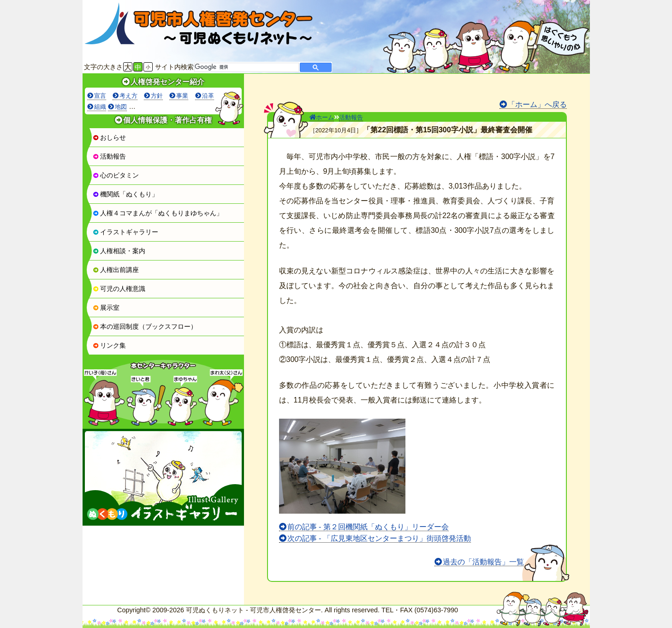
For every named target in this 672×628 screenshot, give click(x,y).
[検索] (246, 67)
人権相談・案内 (119, 251)
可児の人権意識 (119, 289)
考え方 (128, 96)
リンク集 (109, 345)
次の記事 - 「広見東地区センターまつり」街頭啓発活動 (379, 538)
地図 (121, 107)
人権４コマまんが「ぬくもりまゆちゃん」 (158, 213)
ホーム (322, 117)
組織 (100, 107)
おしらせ (109, 137)
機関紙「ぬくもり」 (125, 194)
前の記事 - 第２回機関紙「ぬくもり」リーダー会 (368, 527)
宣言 (100, 96)
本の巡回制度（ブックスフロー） (145, 326)
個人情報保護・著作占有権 (167, 120)
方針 (157, 96)
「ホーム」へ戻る (537, 104)
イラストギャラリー (125, 232)
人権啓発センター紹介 (167, 82)
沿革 (208, 96)
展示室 (106, 308)
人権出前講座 (116, 270)
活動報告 (109, 156)
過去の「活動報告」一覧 (483, 562)
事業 (182, 96)
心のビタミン (116, 175)
